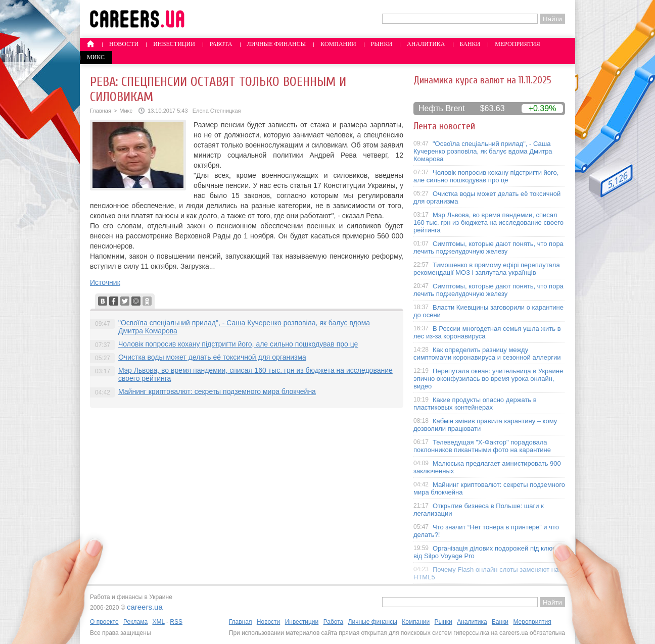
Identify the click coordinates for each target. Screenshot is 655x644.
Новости (124, 44)
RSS (176, 622)
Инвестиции (174, 44)
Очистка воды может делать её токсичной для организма (212, 357)
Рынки (382, 44)
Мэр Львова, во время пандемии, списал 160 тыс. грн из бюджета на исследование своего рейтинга (488, 222)
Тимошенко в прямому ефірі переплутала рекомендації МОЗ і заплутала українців (487, 269)
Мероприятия (518, 44)
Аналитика (426, 44)
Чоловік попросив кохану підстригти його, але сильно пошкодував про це (238, 344)
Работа (221, 44)
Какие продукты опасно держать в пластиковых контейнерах (475, 404)
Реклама (135, 622)
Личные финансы (277, 44)
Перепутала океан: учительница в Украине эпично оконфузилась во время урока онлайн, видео (488, 379)
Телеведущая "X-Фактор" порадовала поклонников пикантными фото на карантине (482, 446)
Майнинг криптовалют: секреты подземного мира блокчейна (217, 391)
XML (158, 622)
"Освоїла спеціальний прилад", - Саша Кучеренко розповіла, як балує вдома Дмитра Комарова (483, 151)
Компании (338, 44)
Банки (470, 44)
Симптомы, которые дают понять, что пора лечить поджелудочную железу (488, 247)
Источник (105, 282)
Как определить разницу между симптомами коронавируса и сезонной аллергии (487, 354)
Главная (101, 111)
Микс (96, 57)
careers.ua (145, 607)
